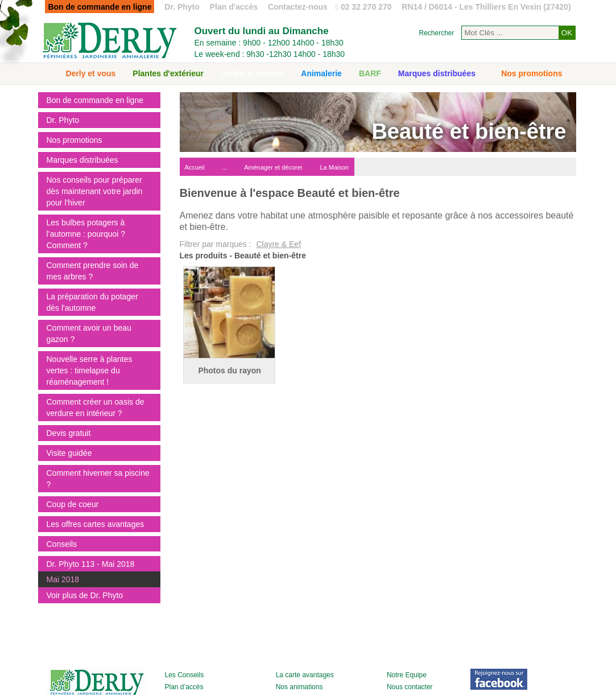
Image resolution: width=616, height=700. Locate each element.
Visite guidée (69, 453)
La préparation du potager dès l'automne (92, 302)
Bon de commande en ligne (95, 100)
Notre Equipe (407, 675)
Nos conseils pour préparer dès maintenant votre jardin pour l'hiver (95, 191)
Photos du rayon (229, 370)
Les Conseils (185, 675)
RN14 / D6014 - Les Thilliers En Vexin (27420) (486, 7)
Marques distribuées (437, 73)
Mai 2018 (63, 579)
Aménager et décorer (273, 167)
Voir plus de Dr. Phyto (85, 595)
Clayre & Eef (278, 244)
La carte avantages (305, 675)
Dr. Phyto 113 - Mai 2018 (91, 564)
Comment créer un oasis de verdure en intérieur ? (96, 407)
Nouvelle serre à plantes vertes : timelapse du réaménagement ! (90, 370)
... (224, 167)
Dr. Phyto (182, 7)
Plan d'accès (234, 7)
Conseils (62, 544)
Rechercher (436, 33)
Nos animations (299, 687)
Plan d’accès (184, 687)
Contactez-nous (298, 7)
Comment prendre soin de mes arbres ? (93, 271)
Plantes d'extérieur (168, 73)
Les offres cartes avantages (96, 524)
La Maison (334, 167)
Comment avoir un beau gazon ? (89, 333)
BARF (370, 73)
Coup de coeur (73, 504)
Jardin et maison (252, 73)
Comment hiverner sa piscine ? (98, 479)
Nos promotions (532, 73)
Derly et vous (90, 73)
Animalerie (321, 73)
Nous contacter (410, 687)
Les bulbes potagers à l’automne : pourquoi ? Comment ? (86, 234)
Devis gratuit (69, 433)
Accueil (195, 167)
